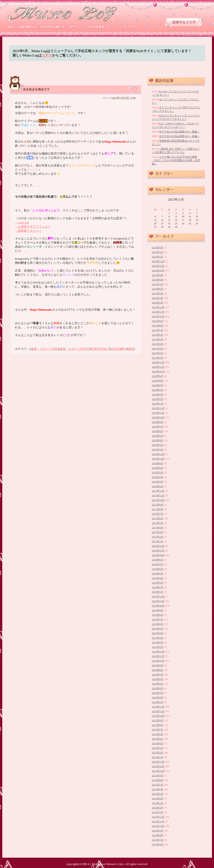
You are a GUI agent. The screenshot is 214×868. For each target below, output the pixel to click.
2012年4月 (158, 798)
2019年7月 (158, 427)
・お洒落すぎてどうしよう (33, 226)
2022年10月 (158, 270)
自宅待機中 (119, 349)
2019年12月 (158, 408)
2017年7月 (158, 514)
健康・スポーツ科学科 (74, 349)
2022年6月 (158, 289)
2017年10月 (158, 500)
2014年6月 (158, 679)
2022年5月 (158, 293)
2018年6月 (158, 468)
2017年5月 (158, 523)
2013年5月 (158, 739)
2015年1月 (158, 647)
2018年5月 (158, 472)
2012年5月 (158, 794)
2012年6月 (158, 789)
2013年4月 (158, 743)
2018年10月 (158, 459)
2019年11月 (158, 413)
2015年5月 (158, 629)
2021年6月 (158, 335)
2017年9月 (158, 505)
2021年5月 (158, 339)
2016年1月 (158, 592)
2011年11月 (158, 821)
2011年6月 (158, 844)
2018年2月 (158, 486)
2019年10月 (158, 417)
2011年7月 (158, 840)
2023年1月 (158, 257)
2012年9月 (158, 775)
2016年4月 (158, 578)
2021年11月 (158, 312)
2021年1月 (158, 358)
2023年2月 (158, 252)
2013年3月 (158, 748)
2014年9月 (158, 665)
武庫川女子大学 (184, 22)
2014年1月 (158, 702)
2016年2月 (158, 587)
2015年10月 (158, 606)
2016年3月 (158, 583)
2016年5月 (158, 573)
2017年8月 (158, 509)
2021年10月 (158, 316)
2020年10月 (158, 371)
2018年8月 (158, 463)
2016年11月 (158, 551)
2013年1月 (158, 757)
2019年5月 (158, 436)
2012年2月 (158, 808)
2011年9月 (158, 831)
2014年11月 (158, 656)
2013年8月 (158, 725)
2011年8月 (158, 835)
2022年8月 (158, 280)
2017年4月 (158, 528)
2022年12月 (158, 261)
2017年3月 (158, 532)
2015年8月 (158, 615)
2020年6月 (158, 385)
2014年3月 (158, 693)
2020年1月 (158, 404)
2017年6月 (158, 518)
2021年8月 (158, 326)
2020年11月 (158, 367)
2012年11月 (158, 766)
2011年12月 (158, 817)
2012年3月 (158, 803)
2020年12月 (158, 362)
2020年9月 (158, 376)
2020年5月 (158, 390)
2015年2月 (158, 642)
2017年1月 (158, 541)
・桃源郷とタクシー (28, 231)
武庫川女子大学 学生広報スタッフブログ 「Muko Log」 (64, 14)
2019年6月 (158, 431)
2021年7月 (158, 330)
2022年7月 (158, 284)
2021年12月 (158, 307)
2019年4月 (158, 440)
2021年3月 (158, 348)
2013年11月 (158, 711)
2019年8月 (158, 422)
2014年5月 (158, 684)
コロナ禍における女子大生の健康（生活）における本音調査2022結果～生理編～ (176, 160)
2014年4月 (158, 688)
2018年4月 (158, 477)
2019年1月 (158, 449)
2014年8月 (158, 670)
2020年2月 (158, 399)
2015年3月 (158, 638)
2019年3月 (158, 445)
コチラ (47, 55)
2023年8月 (158, 247)
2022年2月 (158, 298)
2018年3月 (158, 482)
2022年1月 (158, 303)
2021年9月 (158, 321)
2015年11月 (158, 601)
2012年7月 (158, 785)
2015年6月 (158, 624)
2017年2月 (158, 537)
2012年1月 (158, 812)
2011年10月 (158, 826)
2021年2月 (158, 353)
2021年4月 (158, 344)
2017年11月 (158, 495)
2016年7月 (158, 564)
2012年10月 (158, 771)
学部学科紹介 (100, 349)
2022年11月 (158, 266)
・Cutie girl (22, 222)
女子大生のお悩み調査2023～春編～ (179, 136)
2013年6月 (158, 734)
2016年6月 (158, 569)
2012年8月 (158, 780)
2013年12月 (158, 707)
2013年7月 (158, 730)
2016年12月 (158, 546)
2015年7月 (158, 619)
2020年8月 (158, 381)
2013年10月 (158, 716)
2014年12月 (158, 652)
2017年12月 (158, 491)
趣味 (131, 349)
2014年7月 (158, 674)
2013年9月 (158, 720)
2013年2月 (158, 753)
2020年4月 (158, 394)
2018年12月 (158, 454)
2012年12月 (158, 762)
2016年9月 (158, 560)
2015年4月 (158, 633)
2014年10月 (158, 661)
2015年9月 (158, 610)
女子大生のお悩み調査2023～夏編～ (179, 132)
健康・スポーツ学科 (44, 349)
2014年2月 (158, 697)
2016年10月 (158, 555)
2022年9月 (158, 275)
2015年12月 (158, 596)
